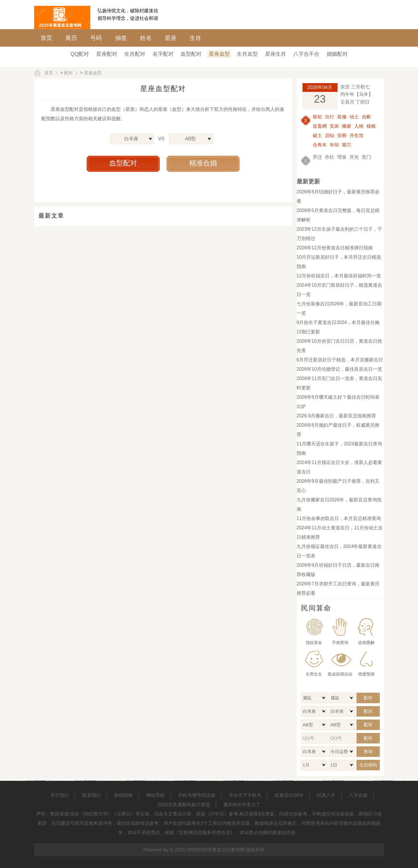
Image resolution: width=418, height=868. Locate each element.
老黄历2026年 (289, 795)
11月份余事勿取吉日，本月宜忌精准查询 (339, 518)
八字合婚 (358, 795)
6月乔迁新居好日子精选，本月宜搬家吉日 (340, 360)
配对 (69, 73)
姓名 (146, 38)
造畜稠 (320, 126)
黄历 (71, 38)
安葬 (342, 135)
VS (161, 139)
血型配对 (191, 54)
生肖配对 (135, 54)
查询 (368, 751)
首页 (46, 38)
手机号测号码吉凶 (197, 795)
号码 (96, 38)
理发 (342, 157)
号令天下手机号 (245, 795)
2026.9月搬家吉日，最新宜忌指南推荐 (336, 416)
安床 (334, 126)
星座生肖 (276, 54)
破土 (317, 135)
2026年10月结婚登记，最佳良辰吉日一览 (339, 369)
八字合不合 (306, 54)
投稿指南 (123, 795)
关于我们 (60, 795)
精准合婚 (203, 163)
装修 (342, 117)
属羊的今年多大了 (242, 805)
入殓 (359, 126)
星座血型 (219, 54)
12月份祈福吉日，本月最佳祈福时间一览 (339, 276)
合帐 (366, 117)
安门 (366, 157)
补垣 (334, 145)
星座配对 (107, 54)
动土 (354, 117)
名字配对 (163, 54)
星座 (171, 38)
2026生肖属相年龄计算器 (184, 805)
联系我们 (92, 795)
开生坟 (356, 135)
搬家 (347, 126)
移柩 (371, 126)
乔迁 (317, 157)
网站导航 (155, 795)
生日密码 (368, 765)
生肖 (195, 38)
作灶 (330, 157)
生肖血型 (247, 54)
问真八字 (326, 795)
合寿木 (320, 145)
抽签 (121, 38)
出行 (330, 117)
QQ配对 (80, 54)
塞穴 (347, 145)
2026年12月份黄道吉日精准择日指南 (335, 248)
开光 (354, 157)
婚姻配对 (337, 54)
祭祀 (317, 117)
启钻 (330, 135)
